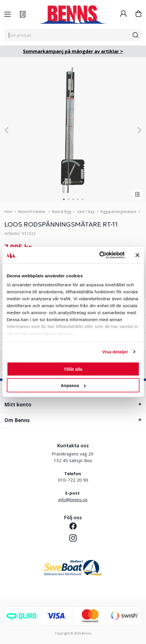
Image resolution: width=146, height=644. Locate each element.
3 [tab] (73, 199)
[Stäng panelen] (137, 255)
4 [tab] (78, 199)
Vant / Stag (86, 212)
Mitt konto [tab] (18, 405)
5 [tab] (82, 199)
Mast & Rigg (62, 212)
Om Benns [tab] (17, 420)
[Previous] (7, 130)
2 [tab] (69, 199)
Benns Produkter (32, 212)
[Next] (139, 130)
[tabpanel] (73, 130)
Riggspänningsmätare (118, 212)
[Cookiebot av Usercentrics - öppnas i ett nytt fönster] (99, 255)
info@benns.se (73, 500)
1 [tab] (64, 199)
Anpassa (73, 385)
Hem (8, 212)
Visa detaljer (115, 352)
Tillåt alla (73, 369)
